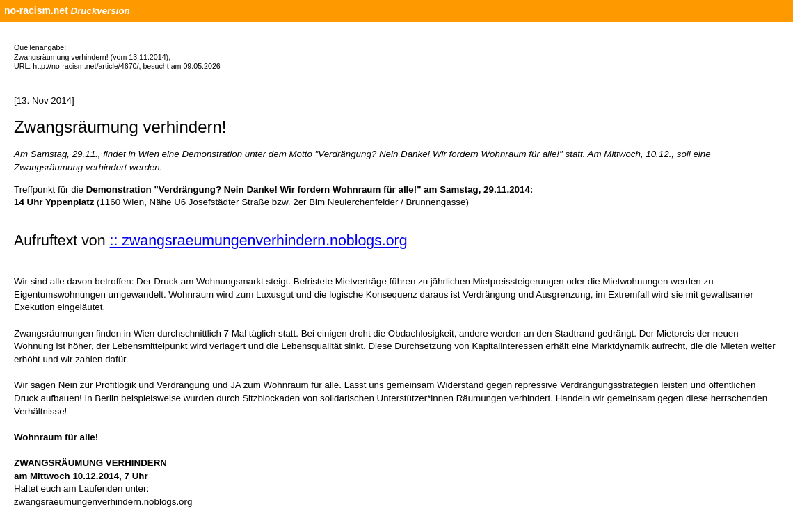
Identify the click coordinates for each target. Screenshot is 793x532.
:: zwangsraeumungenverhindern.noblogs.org (259, 241)
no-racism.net (36, 10)
